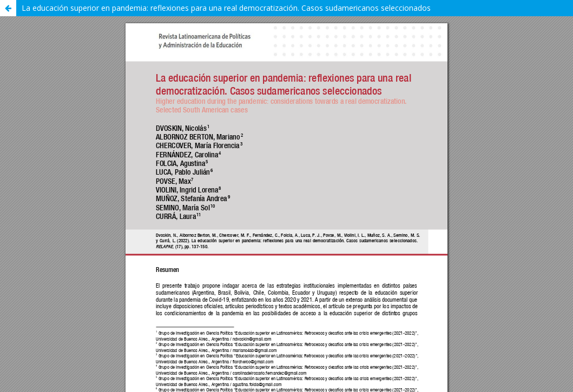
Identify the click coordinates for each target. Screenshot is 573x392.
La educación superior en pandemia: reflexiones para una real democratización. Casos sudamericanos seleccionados (226, 8)
